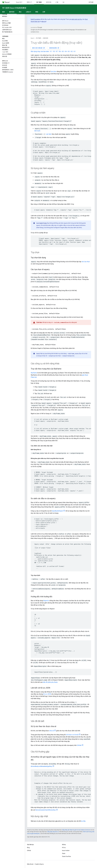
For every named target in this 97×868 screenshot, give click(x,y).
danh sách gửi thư (77, 19)
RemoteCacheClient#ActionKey (46, 810)
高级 (20, 12)
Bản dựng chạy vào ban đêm (40, 51)
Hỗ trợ (64, 848)
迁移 (44, 12)
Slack (64, 853)
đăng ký (44, 21)
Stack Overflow (67, 856)
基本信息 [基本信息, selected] (12, 12)
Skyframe (34, 373)
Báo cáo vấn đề (39, 48)
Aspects (46, 601)
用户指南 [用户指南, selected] (39, 2)
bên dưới (37, 131)
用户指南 (39, 38)
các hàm (49, 134)
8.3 (69, 51)
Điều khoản (30, 864)
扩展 (57, 2)
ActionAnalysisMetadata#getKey (41, 766)
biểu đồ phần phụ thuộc (50, 682)
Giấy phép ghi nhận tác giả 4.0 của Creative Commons (76, 830)
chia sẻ (52, 731)
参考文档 (49, 2)
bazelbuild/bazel (57, 511)
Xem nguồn (54, 48)
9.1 (51, 51)
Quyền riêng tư (39, 864)
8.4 (66, 51)
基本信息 (46, 38)
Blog (28, 848)
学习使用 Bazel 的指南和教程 (14, 8)
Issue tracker (66, 850)
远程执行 (28, 12)
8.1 (75, 51)
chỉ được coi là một (72, 735)
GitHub (91, 2)
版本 (4, 12)
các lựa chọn (86, 262)
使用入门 (29, 2)
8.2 (72, 51)
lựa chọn (54, 71)
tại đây (83, 821)
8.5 (63, 51)
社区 (64, 2)
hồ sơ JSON (47, 694)
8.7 (57, 51)
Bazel (32, 38)
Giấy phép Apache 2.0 (53, 832)
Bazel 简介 (19, 2)
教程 (37, 12)
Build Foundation (36, 19)
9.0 (54, 51)
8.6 (60, 51)
